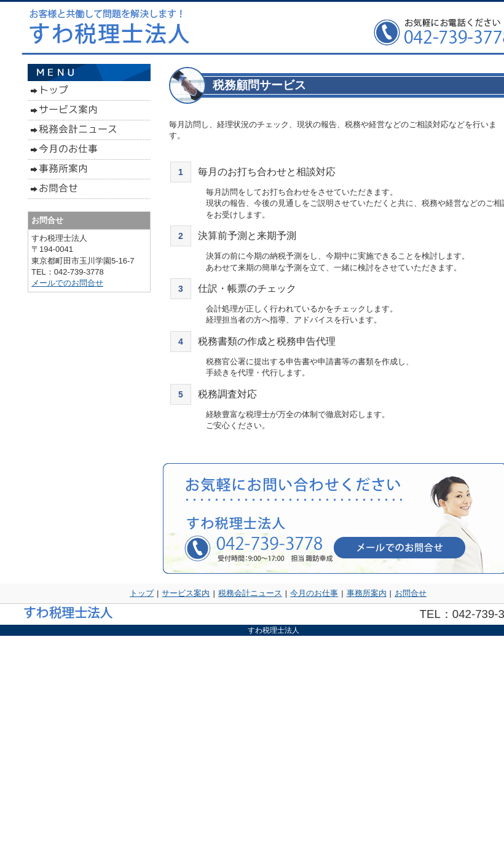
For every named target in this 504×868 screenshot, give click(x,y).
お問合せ (411, 593)
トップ (142, 593)
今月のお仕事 (314, 593)
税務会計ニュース (250, 593)
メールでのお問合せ (67, 283)
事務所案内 (367, 593)
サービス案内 (186, 593)
